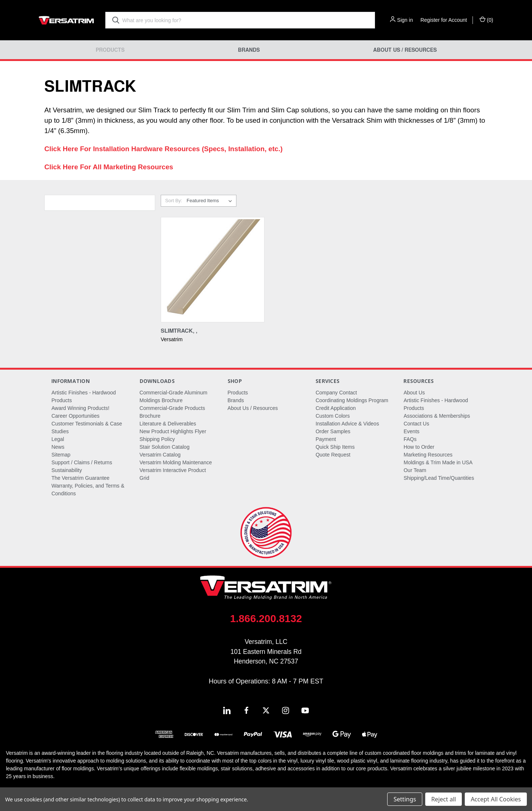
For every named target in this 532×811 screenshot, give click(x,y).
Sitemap (61, 455)
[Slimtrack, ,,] (213, 270)
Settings (405, 799)
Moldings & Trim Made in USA (438, 462)
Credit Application (336, 408)
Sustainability (67, 470)
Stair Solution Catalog (165, 447)
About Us (414, 393)
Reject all (444, 799)
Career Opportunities (75, 416)
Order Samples (333, 431)
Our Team (415, 470)
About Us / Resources (405, 50)
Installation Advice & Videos (347, 424)
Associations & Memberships (437, 416)
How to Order (419, 447)
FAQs (410, 439)
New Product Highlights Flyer (173, 431)
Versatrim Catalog (160, 455)
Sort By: (174, 201)
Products (110, 50)
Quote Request (333, 455)
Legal (58, 439)
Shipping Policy (157, 439)
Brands (249, 50)
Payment (326, 439)
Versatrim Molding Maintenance (176, 462)
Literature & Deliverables (168, 424)
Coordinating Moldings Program (352, 400)
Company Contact (336, 393)
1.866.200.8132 (266, 619)
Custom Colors (333, 416)
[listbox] (211, 201)
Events (411, 431)
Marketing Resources (428, 455)
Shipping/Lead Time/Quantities (439, 478)
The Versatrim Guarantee (80, 478)
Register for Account (444, 20)
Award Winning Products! (80, 408)
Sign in (405, 20)
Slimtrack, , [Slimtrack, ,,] (179, 330)
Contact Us (416, 424)
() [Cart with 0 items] (486, 20)
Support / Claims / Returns (82, 462)
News (58, 447)
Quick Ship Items (335, 447)
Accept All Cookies (496, 799)
